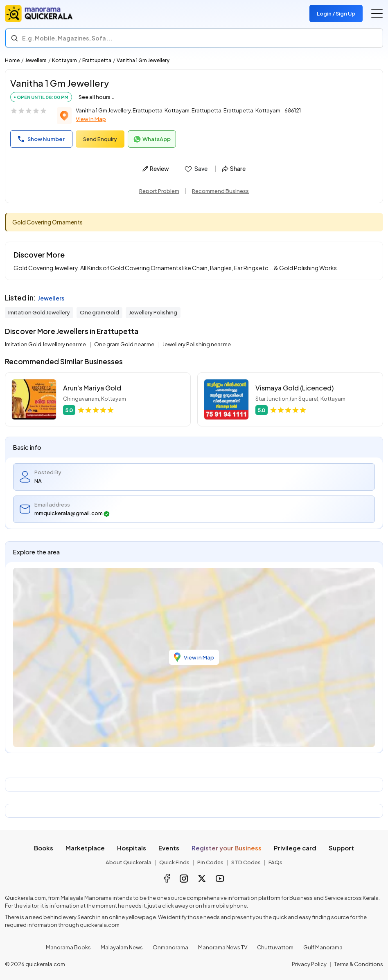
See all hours (95, 97)
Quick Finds (174, 862)
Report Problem (159, 191)
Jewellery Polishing (153, 312)
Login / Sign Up (336, 13)
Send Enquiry (100, 139)
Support (341, 848)
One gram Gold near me (125, 344)
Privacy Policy (309, 964)
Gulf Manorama (323, 947)
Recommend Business (220, 191)
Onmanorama (170, 947)
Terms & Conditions (359, 964)
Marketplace (85, 848)
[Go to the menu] (377, 13)
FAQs (275, 862)
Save (195, 169)
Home (12, 60)
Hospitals (132, 848)
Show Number (41, 139)
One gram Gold (99, 312)
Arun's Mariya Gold (92, 388)
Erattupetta (97, 60)
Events (169, 848)
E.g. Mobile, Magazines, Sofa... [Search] (67, 38)
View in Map (91, 119)
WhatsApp (152, 139)
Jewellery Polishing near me (197, 344)
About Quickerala (129, 862)
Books (44, 848)
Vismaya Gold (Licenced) (294, 388)
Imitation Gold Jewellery (39, 312)
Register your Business (227, 848)
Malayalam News (122, 947)
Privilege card (295, 848)
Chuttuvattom (275, 947)
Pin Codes (210, 862)
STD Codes (246, 862)
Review (156, 168)
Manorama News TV (223, 947)
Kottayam (64, 60)
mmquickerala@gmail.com (72, 513)
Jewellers (36, 60)
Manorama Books (68, 947)
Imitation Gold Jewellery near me (46, 344)
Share (234, 168)
